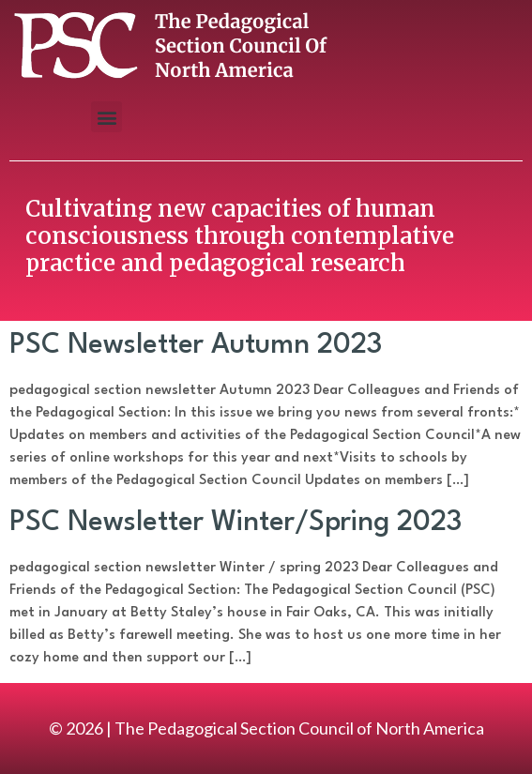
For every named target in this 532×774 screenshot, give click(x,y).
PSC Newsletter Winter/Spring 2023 (236, 523)
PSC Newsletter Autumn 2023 (196, 346)
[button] (106, 117)
